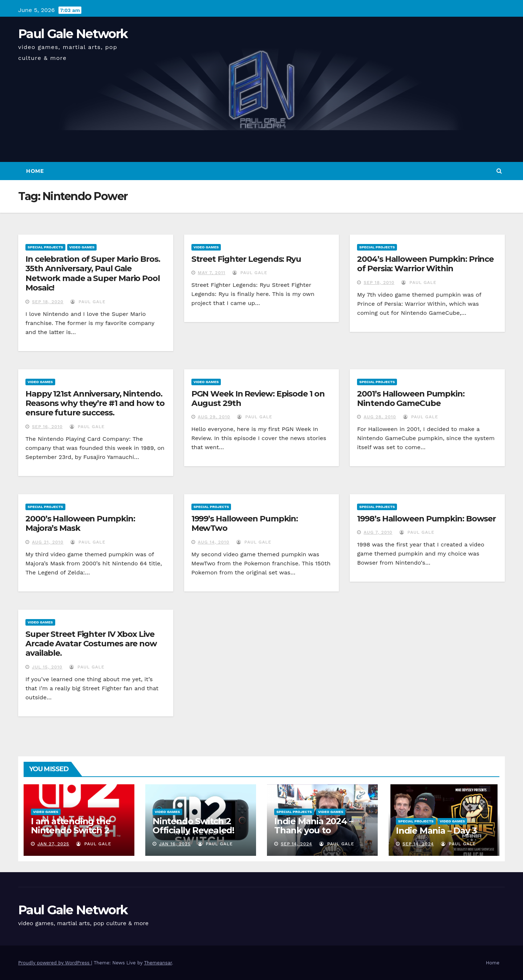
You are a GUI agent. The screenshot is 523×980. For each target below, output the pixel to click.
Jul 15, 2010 (47, 667)
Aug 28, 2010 (380, 417)
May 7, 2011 (212, 273)
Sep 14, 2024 (297, 844)
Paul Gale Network (73, 34)
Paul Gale (88, 302)
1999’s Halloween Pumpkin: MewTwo (245, 523)
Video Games (82, 247)
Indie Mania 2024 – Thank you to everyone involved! (314, 830)
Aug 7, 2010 (378, 532)
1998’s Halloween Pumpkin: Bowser (426, 519)
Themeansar (158, 963)
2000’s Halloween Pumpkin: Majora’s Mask (80, 523)
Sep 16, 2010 (47, 427)
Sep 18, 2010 (379, 282)
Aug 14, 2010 (214, 542)
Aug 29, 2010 (214, 417)
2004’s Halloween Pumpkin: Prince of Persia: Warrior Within (425, 264)
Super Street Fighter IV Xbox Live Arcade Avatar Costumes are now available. (91, 644)
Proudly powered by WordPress (55, 963)
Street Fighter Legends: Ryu (246, 259)
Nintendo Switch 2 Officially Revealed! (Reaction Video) (193, 830)
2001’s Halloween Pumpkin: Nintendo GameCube (411, 398)
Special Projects (45, 247)
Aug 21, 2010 (48, 542)
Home (35, 171)
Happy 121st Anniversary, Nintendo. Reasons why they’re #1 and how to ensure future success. (95, 403)
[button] (499, 171)
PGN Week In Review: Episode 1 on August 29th (258, 398)
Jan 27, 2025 (53, 844)
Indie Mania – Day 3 (436, 831)
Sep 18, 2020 (48, 302)
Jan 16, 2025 (175, 844)
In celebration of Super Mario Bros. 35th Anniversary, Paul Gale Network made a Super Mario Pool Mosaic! (93, 273)
